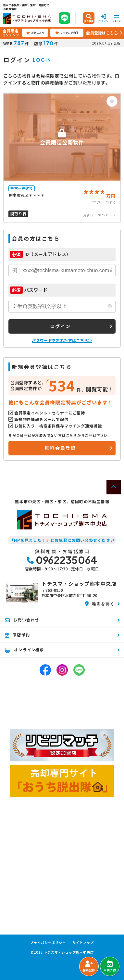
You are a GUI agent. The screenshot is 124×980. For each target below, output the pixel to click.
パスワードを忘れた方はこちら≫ (62, 340)
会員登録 (89, 966)
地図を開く (100, 604)
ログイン (61, 326)
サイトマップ (83, 943)
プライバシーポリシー (48, 943)
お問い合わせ (22, 620)
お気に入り (35, 33)
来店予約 (110, 966)
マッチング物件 (67, 33)
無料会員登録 (60, 448)
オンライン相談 (25, 650)
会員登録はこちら (102, 33)
